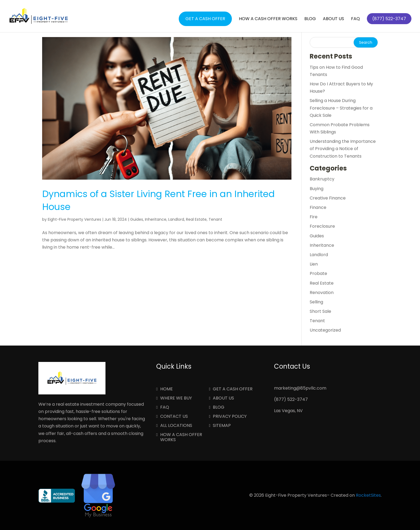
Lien (314, 264)
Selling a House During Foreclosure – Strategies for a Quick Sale (341, 108)
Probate (318, 273)
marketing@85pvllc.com (300, 388)
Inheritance (156, 219)
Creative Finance (328, 198)
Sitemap (222, 426)
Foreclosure (322, 226)
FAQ (355, 19)
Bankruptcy (322, 179)
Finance (318, 207)
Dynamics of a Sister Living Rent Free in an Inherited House (158, 200)
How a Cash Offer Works (268, 19)
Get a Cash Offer (205, 19)
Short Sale (320, 311)
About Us (333, 19)
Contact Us (174, 417)
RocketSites (368, 495)
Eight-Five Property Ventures (74, 219)
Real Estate (196, 219)
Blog (310, 19)
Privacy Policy (230, 417)
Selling (316, 302)
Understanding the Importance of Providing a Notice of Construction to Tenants (343, 149)
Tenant (215, 219)
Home (167, 389)
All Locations (176, 426)
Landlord (176, 219)
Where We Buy (176, 398)
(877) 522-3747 (291, 399)
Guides (137, 219)
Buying (317, 189)
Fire (314, 217)
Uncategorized (325, 330)
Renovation (322, 293)
